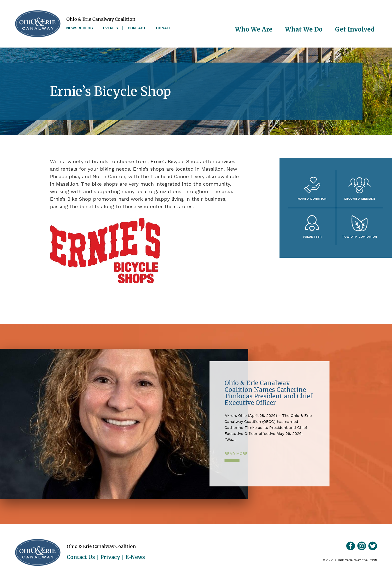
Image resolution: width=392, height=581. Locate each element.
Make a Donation (312, 199)
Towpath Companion (359, 237)
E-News (135, 557)
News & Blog (80, 28)
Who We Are (254, 29)
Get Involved (355, 29)
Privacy (110, 557)
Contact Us (81, 557)
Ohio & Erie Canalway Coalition (38, 552)
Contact (137, 28)
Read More (236, 454)
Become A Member (359, 199)
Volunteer (312, 237)
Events (110, 28)
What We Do (304, 29)
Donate (164, 28)
